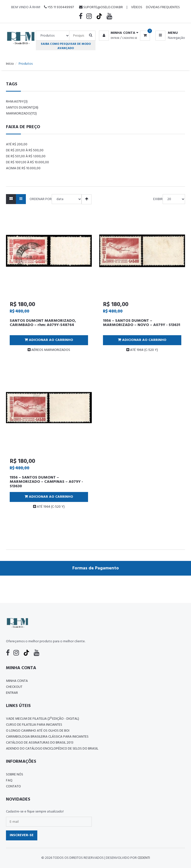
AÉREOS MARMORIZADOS (49, 350)
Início (10, 64)
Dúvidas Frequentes (163, 7)
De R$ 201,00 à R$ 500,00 (25, 150)
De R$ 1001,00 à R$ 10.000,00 (27, 162)
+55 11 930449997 (59, 7)
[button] (118, 33)
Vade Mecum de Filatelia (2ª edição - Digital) (43, 719)
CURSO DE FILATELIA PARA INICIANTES (34, 725)
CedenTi (144, 858)
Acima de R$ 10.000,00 (23, 168)
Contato (13, 787)
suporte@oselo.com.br (101, 7)
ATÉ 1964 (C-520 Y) (142, 350)
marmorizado (21, 114)
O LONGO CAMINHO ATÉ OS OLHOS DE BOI (38, 731)
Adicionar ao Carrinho (49, 340)
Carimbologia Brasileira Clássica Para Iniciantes (47, 737)
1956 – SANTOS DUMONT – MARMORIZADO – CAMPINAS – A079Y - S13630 (46, 482)
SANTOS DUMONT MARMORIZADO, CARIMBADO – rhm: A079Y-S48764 (43, 323)
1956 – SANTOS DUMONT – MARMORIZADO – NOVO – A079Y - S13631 (142, 323)
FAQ (9, 781)
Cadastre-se (130, 38)
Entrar (115, 38)
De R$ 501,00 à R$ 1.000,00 (26, 156)
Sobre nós (15, 775)
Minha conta (17, 681)
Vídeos (137, 7)
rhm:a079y (17, 102)
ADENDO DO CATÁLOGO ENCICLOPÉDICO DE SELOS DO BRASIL (52, 749)
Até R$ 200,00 (17, 144)
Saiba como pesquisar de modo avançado (66, 46)
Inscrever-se (22, 835)
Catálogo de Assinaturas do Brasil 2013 (40, 743)
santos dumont (22, 108)
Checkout (14, 687)
